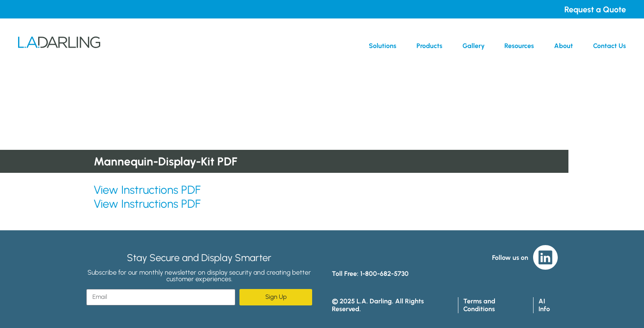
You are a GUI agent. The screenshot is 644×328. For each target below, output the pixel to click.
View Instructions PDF (147, 190)
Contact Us (609, 46)
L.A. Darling (59, 46)
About (563, 46)
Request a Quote (595, 9)
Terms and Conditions (479, 305)
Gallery (474, 46)
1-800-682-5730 (384, 274)
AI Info (544, 305)
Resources (519, 46)
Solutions (383, 46)
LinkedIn (545, 257)
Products (429, 46)
